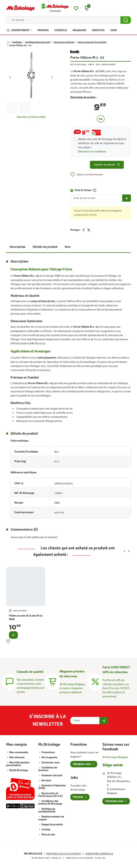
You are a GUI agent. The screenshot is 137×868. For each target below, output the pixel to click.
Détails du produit (45, 247)
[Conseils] (10, 681)
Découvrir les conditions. (92, 152)
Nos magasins (49, 757)
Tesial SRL (100, 858)
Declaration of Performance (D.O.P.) (50, 795)
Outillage (17, 42)
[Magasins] (52, 681)
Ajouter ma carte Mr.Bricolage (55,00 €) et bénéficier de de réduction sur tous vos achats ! (102, 143)
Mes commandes (19, 752)
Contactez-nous (51, 763)
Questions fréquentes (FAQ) (52, 787)
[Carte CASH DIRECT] (95, 681)
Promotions (48, 752)
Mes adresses (17, 757)
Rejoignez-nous (82, 764)
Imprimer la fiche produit (31, 117)
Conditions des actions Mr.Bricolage (50, 802)
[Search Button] (126, 20)
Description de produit (84, 97)
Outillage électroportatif (38, 42)
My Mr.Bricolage (19, 770)
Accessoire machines (64, 42)
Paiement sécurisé (52, 776)
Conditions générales (99, 854)
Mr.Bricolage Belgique (115, 757)
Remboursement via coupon (51, 818)
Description (18, 247)
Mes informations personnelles (18, 764)
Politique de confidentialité (47, 810)
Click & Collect (83, 190)
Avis (67, 247)
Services (46, 781)
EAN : (98, 64)
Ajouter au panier (107, 165)
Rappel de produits (52, 825)
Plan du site (48, 835)
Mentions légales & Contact (64, 854)
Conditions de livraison (48, 769)
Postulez (78, 797)
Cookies (46, 830)
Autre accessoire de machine (92, 42)
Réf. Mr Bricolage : (79, 64)
